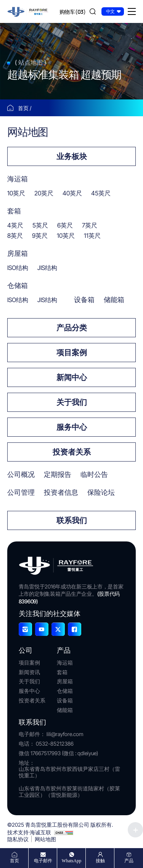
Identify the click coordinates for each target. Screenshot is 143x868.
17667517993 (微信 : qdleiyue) (64, 753)
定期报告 (58, 474)
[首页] (28, 11)
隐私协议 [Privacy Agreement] (18, 839)
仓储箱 (18, 285)
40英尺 (72, 193)
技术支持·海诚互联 (29, 832)
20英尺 (44, 193)
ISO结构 (18, 268)
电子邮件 (43, 861)
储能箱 (114, 300)
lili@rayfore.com (65, 734)
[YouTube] (42, 629)
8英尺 (15, 236)
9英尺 (40, 236)
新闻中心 (72, 377)
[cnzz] (64, 832)
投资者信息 (61, 492)
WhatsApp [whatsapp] (71, 861)
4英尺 (15, 225)
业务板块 (72, 156)
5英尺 (40, 225)
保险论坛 (101, 492)
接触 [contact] (100, 861)
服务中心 (72, 427)
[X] (58, 629)
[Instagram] (25, 629)
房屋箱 (18, 253)
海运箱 (18, 179)
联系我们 (72, 520)
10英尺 (16, 193)
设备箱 (84, 300)
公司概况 (21, 474)
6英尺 (65, 225)
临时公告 (94, 474)
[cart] (73, 11)
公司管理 (21, 492)
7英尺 (90, 225)
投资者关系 (72, 452)
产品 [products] (129, 861)
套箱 (14, 211)
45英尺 (101, 193)
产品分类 (72, 328)
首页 (24, 108)
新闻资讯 (29, 672)
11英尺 (92, 236)
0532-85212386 (55, 744)
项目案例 (72, 353)
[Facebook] (75, 629)
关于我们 (72, 402)
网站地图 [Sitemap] (45, 839)
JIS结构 (47, 268)
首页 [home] (14, 861)
